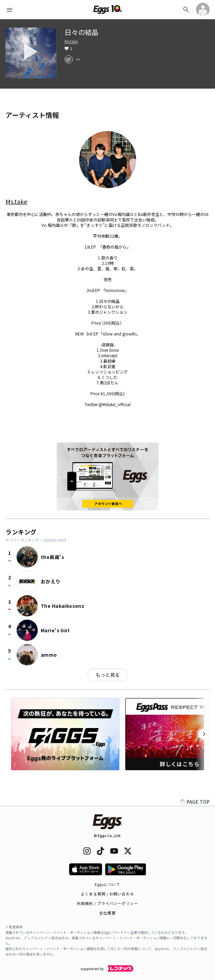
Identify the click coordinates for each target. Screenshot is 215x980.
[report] (78, 59)
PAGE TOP (195, 802)
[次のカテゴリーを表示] (204, 734)
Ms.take (71, 41)
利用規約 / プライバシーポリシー (107, 903)
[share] (69, 59)
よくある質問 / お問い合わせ (107, 894)
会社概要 (107, 913)
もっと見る (108, 675)
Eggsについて (108, 884)
